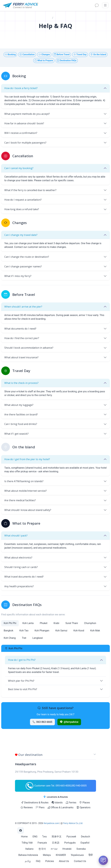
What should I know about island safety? (28, 510)
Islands (57, 803)
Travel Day (80, 54)
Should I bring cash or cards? (21, 567)
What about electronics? (18, 558)
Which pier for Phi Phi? (21, 681)
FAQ (38, 861)
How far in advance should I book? (24, 123)
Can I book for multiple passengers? (25, 143)
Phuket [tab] (44, 623)
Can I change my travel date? (21, 235)
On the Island (98, 54)
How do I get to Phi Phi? (22, 660)
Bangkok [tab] (9, 631)
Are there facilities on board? (21, 414)
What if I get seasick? (16, 434)
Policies (50, 861)
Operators (83, 807)
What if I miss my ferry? (18, 276)
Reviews (27, 807)
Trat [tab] (24, 638)
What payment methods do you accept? (27, 114)
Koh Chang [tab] (10, 638)
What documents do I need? (20, 329)
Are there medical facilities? (20, 500)
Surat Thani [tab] (72, 623)
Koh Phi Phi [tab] (10, 623)
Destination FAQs (67, 60)
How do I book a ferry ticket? (21, 88)
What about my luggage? (19, 405)
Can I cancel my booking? (19, 168)
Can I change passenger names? (23, 266)
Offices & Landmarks (61, 807)
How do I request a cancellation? (23, 200)
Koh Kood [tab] (79, 631)
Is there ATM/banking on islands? (24, 481)
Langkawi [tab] (38, 638)
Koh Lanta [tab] (28, 623)
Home (48, 18)
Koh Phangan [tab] (42, 631)
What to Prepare (44, 60)
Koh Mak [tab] (95, 631)
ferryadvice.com (51, 823)
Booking (10, 54)
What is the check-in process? (21, 383)
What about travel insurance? (21, 357)
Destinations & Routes (35, 803)
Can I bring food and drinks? (21, 424)
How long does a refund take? (22, 209)
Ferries (71, 803)
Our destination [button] (29, 755)
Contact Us (80, 861)
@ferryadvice (69, 722)
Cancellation (27, 54)
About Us (64, 861)
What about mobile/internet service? (26, 491)
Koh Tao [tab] (24, 631)
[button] (95, 755)
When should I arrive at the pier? (23, 307)
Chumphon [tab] (90, 623)
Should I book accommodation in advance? (29, 348)
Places (85, 803)
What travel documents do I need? (24, 577)
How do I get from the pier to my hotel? (27, 459)
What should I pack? (16, 536)
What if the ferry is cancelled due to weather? (30, 190)
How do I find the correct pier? (22, 338)
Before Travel (62, 54)
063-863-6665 (42, 722)
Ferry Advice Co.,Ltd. (73, 823)
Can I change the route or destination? (27, 257)
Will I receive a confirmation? (21, 133)
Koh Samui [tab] (61, 631)
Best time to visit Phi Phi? (23, 689)
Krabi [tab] (57, 623)
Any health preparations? (19, 586)
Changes (44, 54)
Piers (40, 807)
